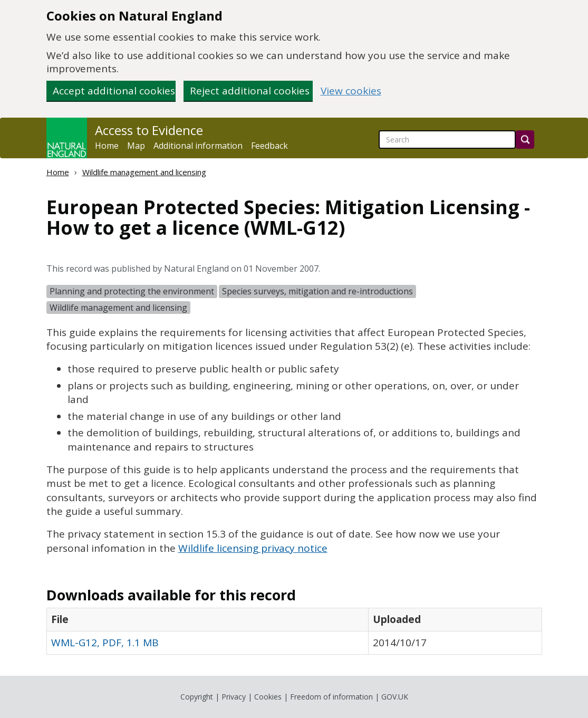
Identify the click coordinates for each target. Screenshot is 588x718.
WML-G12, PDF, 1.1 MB (105, 643)
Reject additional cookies (250, 91)
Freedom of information (331, 697)
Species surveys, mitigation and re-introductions (317, 291)
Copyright (197, 697)
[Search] (525, 140)
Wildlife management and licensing (144, 172)
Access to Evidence (149, 130)
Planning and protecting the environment (132, 291)
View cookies (351, 91)
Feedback (269, 146)
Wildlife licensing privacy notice (253, 548)
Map (136, 146)
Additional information (198, 146)
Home (107, 146)
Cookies (268, 697)
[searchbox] (447, 140)
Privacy (234, 697)
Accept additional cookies (114, 91)
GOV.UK (395, 697)
